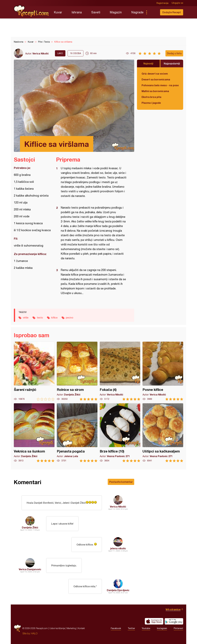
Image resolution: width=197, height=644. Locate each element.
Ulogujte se (177, 3)
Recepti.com (32, 11)
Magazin (116, 12)
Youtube (146, 628)
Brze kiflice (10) (120, 433)
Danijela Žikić (30, 527)
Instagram (162, 628)
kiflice (54, 318)
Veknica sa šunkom (34, 433)
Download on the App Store (154, 621)
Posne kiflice (163, 371)
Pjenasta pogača (77, 433)
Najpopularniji (172, 63)
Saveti (96, 12)
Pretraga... (153, 12)
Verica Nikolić (41, 53)
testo (40, 318)
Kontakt (81, 628)
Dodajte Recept (172, 12)
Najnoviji (148, 63)
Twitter (131, 628)
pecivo (70, 318)
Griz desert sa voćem (155, 74)
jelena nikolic (118, 548)
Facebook (116, 628)
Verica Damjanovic (30, 569)
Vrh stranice (173, 609)
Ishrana (77, 12)
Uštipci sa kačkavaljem (163, 433)
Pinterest (178, 628)
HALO (34, 633)
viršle (26, 318)
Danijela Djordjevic (118, 590)
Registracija (162, 3)
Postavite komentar (121, 482)
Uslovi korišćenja (57, 628)
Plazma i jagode (151, 103)
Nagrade (137, 12)
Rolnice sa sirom (77, 371)
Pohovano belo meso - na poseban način (160, 85)
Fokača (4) (120, 371)
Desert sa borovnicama (156, 79)
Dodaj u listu (174, 53)
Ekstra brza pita (151, 97)
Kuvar (58, 12)
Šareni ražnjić (34, 371)
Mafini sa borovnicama (155, 91)
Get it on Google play (174, 621)
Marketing (71, 628)
